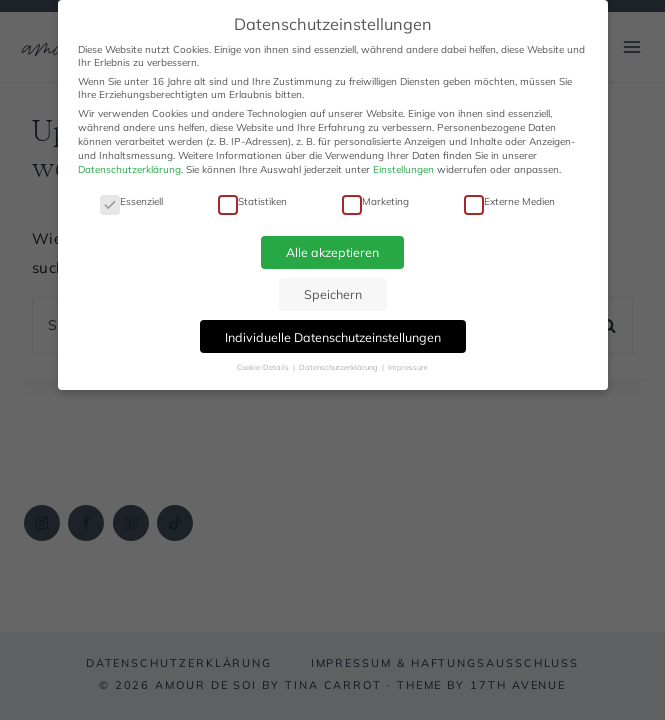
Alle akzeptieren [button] (332, 252)
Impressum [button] (408, 367)
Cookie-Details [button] (264, 367)
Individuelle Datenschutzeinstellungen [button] (333, 337)
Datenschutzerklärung (129, 169)
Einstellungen (403, 169)
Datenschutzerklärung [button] (339, 367)
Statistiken (252, 201)
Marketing (375, 201)
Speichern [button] (333, 294)
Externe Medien (509, 201)
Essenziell (131, 201)
